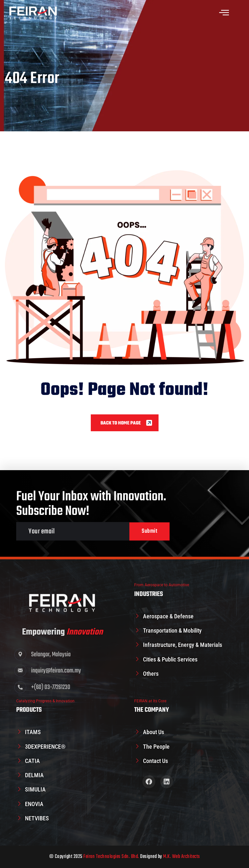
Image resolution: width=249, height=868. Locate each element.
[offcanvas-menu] (224, 13)
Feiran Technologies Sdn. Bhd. (111, 857)
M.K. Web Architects (182, 857)
